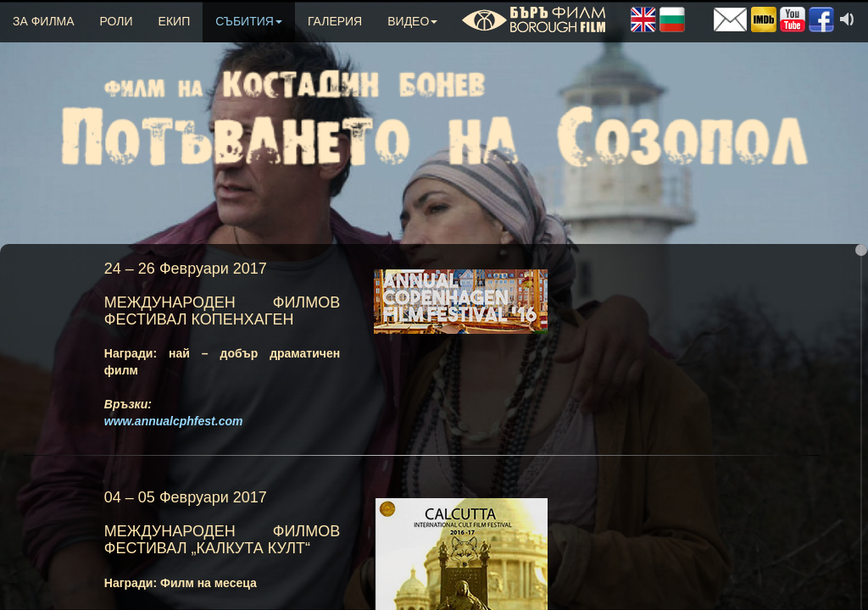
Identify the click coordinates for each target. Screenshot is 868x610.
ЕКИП (175, 21)
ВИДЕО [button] (412, 21)
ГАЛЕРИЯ (335, 21)
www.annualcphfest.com (174, 421)
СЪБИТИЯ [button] (249, 21)
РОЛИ (117, 21)
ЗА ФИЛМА (44, 21)
